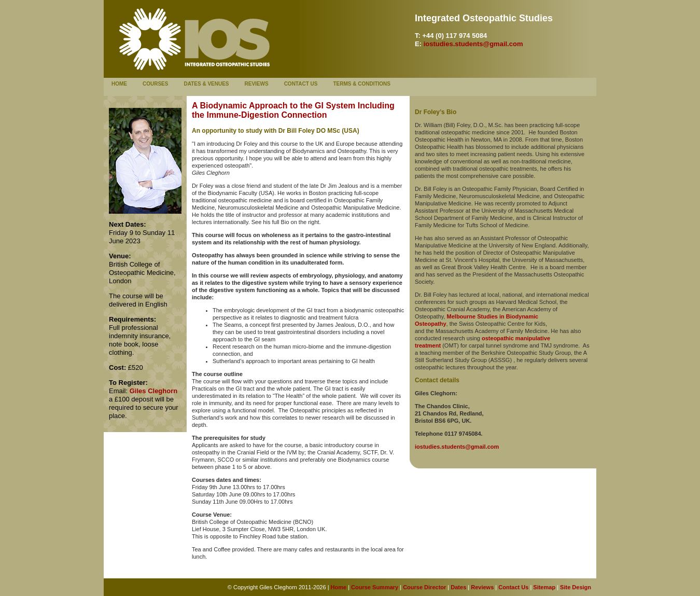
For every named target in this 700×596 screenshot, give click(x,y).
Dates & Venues (206, 84)
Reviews (257, 84)
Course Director (424, 587)
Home (119, 84)
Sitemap (544, 587)
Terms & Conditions (362, 84)
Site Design (576, 587)
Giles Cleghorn (153, 391)
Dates (458, 587)
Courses (155, 84)
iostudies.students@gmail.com (473, 44)
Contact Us (301, 84)
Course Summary (375, 587)
